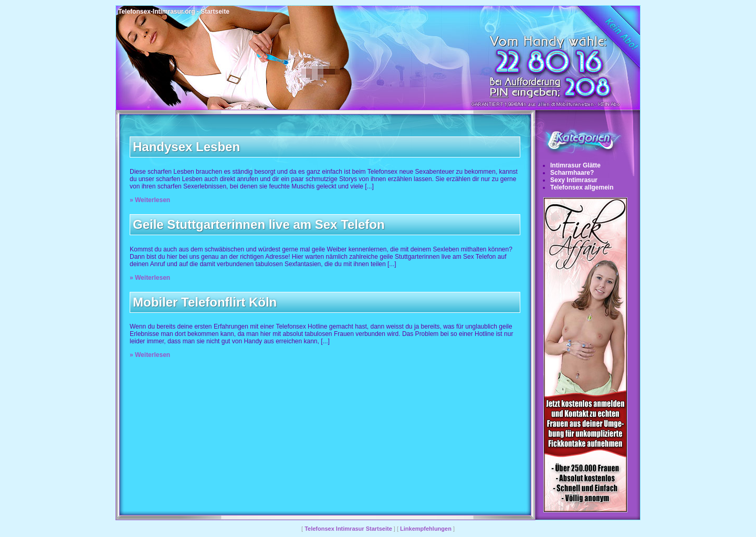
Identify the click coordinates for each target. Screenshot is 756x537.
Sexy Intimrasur (574, 180)
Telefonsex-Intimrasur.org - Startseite (174, 12)
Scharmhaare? (572, 173)
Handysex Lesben (186, 147)
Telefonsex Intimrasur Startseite (348, 529)
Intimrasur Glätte (575, 165)
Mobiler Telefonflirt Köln (205, 302)
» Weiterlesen (150, 200)
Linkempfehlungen (426, 529)
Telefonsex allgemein (582, 187)
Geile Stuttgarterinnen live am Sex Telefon (259, 224)
